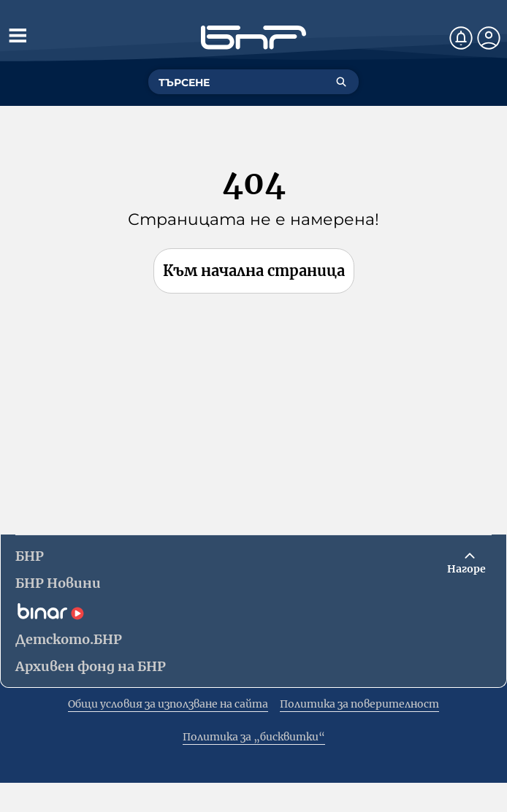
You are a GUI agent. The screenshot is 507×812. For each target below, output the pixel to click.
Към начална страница (254, 271)
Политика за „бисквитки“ (254, 737)
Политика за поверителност (359, 704)
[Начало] (254, 38)
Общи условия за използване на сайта (168, 704)
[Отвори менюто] (18, 35)
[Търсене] (341, 82)
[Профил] (489, 38)
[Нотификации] (461, 38)
